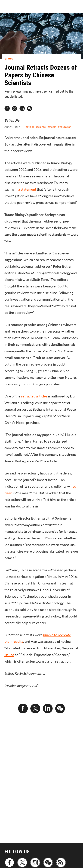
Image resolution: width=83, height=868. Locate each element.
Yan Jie (14, 120)
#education (65, 127)
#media (52, 127)
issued (9, 655)
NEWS (9, 59)
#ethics (30, 127)
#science (41, 127)
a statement (27, 189)
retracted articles (34, 396)
